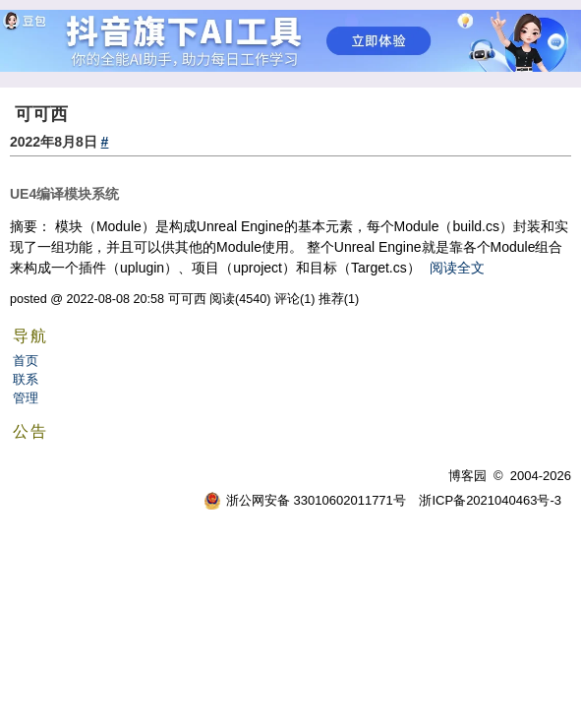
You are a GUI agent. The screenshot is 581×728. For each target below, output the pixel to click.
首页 (26, 361)
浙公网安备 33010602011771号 (305, 500)
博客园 (467, 476)
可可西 (41, 114)
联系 (26, 379)
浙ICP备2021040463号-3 (490, 500)
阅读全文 (457, 268)
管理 (26, 398)
